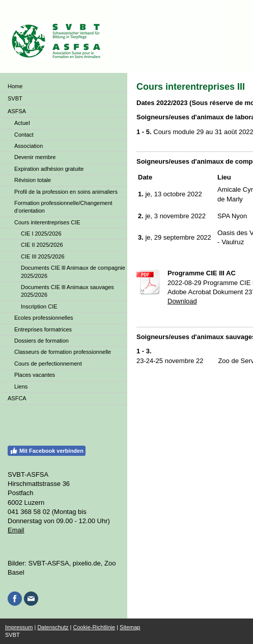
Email (16, 530)
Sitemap (130, 627)
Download (182, 301)
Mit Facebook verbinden (47, 451)
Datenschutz (53, 627)
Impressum (19, 627)
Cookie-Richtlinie (94, 627)
